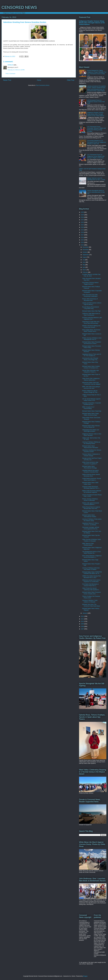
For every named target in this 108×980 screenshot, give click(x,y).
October (85, 252)
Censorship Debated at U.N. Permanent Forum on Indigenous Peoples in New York (97, 142)
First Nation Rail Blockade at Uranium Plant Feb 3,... (90, 585)
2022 (83, 222)
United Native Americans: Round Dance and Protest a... (92, 479)
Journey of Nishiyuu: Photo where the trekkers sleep (92, 520)
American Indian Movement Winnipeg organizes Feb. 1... (91, 487)
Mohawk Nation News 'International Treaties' (89, 516)
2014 (83, 242)
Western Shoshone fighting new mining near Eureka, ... (91, 326)
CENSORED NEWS (19, 7)
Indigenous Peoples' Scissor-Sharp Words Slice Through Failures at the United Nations (92, 23)
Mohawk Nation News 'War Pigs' (91, 311)
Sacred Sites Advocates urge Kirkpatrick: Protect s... (90, 371)
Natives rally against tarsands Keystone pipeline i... (91, 504)
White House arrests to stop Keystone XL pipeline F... (90, 463)
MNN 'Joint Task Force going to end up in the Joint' (91, 387)
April (84, 267)
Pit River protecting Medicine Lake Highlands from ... (92, 318)
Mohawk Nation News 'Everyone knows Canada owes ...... (91, 593)
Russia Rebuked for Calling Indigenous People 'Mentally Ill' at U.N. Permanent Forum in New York (97, 73)
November (86, 250)
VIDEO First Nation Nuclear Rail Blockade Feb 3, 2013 (91, 577)
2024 (83, 217)
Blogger (85, 976)
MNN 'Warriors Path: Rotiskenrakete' (88, 544)
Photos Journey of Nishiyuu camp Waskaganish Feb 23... (92, 339)
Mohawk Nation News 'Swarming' (92, 411)
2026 (83, 212)
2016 (83, 237)
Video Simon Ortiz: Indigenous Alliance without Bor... (91, 379)
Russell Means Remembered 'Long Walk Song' (91, 308)
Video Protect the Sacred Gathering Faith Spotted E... (91, 589)
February (85, 272)
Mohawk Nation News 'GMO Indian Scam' (90, 483)
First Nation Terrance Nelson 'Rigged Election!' (90, 283)
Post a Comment (10, 74)
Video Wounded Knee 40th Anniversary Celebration (90, 296)
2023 (83, 220)
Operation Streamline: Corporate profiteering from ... (92, 404)
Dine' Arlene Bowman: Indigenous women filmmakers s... (92, 556)
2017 (83, 235)
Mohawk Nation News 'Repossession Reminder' (90, 447)
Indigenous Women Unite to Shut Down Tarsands (92, 435)
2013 (83, 245)
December (86, 247)
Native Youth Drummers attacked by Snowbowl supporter (92, 491)
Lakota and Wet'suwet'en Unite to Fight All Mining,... (92, 304)
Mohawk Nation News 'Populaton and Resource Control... (92, 343)
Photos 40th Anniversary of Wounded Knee (90, 300)
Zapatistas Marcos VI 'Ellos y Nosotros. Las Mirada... (90, 524)
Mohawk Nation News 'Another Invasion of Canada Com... (91, 367)
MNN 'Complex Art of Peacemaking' (88, 408)
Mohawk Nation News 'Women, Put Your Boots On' (91, 426)
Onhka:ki (10, 65)
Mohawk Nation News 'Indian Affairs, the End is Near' (90, 414)
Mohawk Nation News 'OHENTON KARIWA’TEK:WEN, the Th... (92, 573)
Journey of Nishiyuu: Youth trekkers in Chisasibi (90, 601)
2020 (83, 227)
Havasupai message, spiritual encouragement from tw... (91, 528)
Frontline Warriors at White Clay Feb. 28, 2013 (91, 275)
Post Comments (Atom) (43, 85)
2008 (83, 626)
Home (39, 80)
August (85, 257)
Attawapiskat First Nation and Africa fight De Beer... (91, 431)
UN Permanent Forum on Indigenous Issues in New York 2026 (96, 102)
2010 (83, 621)
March (85, 270)
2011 (83, 619)
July (84, 260)
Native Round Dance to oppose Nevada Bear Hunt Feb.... (91, 508)
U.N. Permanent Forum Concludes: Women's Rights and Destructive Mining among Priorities (96, 129)
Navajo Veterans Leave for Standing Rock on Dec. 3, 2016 (96, 179)
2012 (83, 616)
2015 (83, 240)
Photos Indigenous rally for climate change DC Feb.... (90, 391)
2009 (83, 624)
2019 (83, 230)
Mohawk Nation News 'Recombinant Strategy (89, 467)
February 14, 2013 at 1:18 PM (16, 70)
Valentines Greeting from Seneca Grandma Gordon (92, 451)
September (86, 255)
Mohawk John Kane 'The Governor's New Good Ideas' (91, 605)
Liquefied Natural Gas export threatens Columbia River (90, 471)
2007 (83, 629)
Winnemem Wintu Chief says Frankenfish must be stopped (91, 383)
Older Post (71, 80)
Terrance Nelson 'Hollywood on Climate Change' (91, 455)
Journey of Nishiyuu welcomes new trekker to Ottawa (91, 569)
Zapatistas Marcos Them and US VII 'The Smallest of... (92, 355)
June (84, 262)
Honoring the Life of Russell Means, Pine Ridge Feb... (90, 359)
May (84, 265)
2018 (83, 232)
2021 (83, 225)
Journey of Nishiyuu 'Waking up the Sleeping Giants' (91, 443)
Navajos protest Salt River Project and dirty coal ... (92, 459)
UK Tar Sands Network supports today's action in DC (91, 400)
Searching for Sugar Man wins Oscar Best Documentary (91, 322)
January (85, 613)
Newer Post (7, 80)
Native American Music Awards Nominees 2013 (91, 475)
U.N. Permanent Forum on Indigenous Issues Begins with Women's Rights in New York (96, 156)
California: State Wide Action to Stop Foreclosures (91, 314)
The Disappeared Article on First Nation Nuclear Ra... (91, 552)
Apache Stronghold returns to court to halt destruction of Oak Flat (96, 192)
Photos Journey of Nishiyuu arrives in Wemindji (90, 500)
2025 (83, 215)
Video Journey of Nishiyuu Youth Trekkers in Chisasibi (91, 540)
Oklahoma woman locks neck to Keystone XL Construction (91, 581)
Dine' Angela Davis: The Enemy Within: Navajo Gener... (91, 331)
